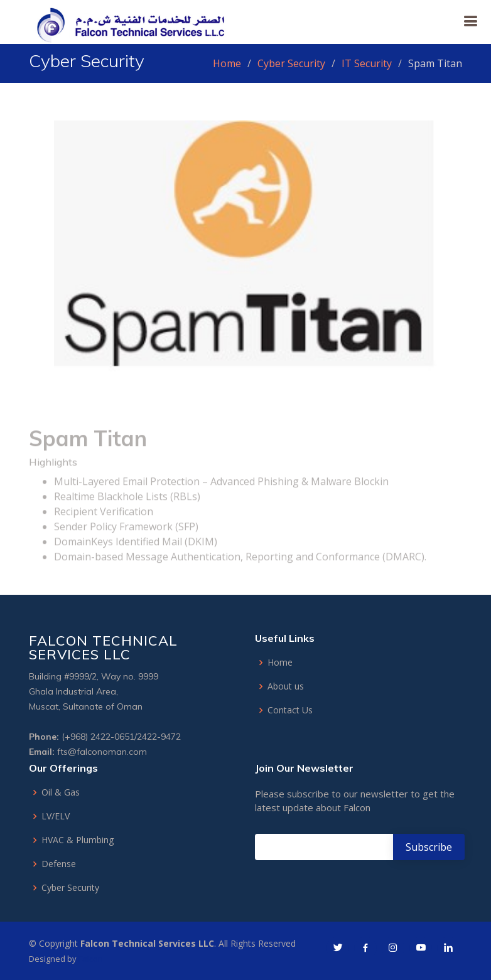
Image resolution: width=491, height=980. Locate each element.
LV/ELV (56, 816)
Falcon (91, 959)
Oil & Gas (61, 792)
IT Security (367, 63)
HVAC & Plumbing (78, 840)
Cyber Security (291, 63)
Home (227, 63)
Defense (59, 864)
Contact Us (290, 710)
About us (286, 686)
